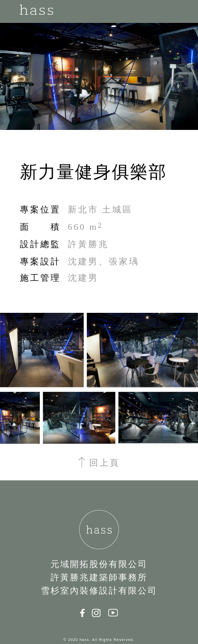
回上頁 (99, 463)
